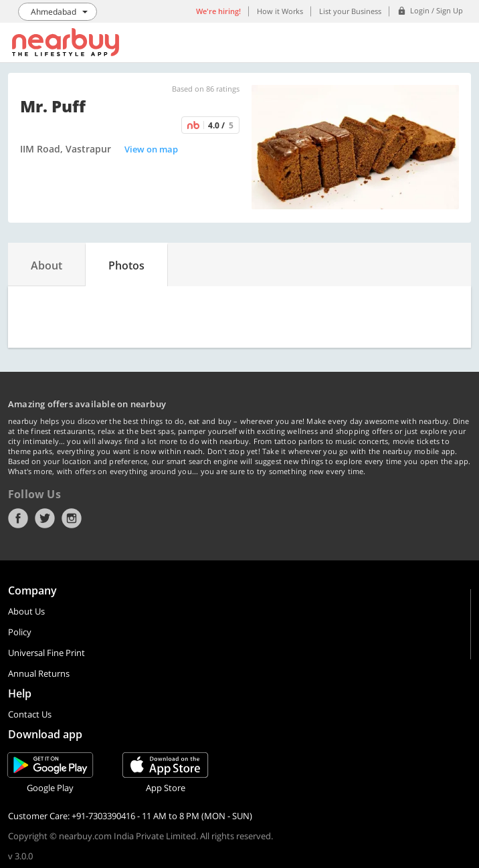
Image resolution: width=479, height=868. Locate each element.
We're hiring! (218, 11)
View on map (151, 149)
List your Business (350, 11)
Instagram (72, 518)
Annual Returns (39, 673)
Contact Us (30, 714)
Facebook (18, 518)
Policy (20, 632)
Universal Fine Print (46, 653)
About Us (26, 611)
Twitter (45, 518)
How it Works (280, 11)
